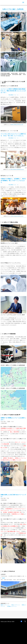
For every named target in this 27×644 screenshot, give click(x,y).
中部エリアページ (16, 605)
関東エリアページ (5, 605)
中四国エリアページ (12, 606)
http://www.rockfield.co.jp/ (17, 169)
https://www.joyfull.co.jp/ (17, 216)
